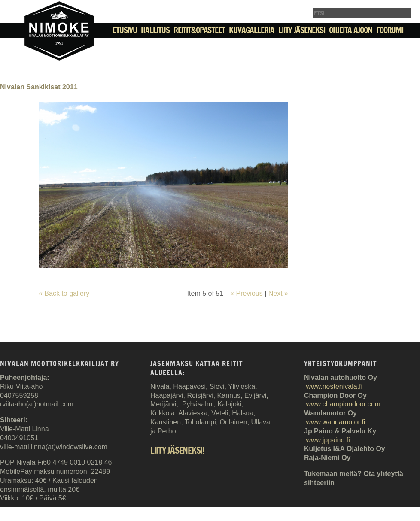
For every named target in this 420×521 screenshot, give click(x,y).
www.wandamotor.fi (335, 422)
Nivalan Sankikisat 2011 (39, 87)
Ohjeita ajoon (350, 30)
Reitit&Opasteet (199, 30)
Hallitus (155, 30)
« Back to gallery (64, 293)
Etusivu (125, 30)
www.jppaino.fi (328, 440)
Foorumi (390, 30)
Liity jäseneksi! (177, 451)
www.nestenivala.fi (334, 386)
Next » (278, 293)
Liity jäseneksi (302, 30)
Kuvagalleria (251, 30)
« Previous (247, 293)
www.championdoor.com (343, 404)
